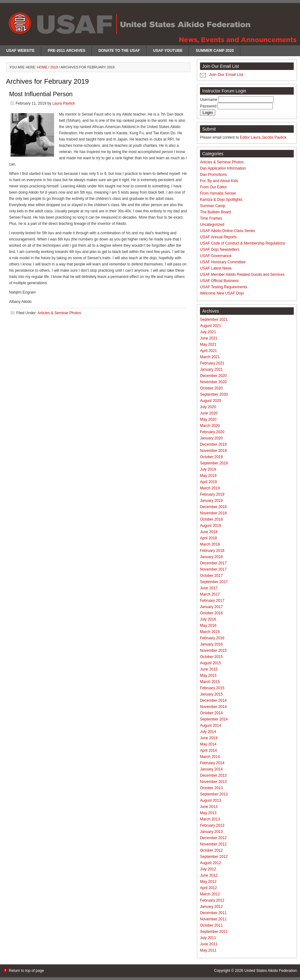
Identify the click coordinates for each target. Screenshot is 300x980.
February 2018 (212, 551)
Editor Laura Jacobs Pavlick (263, 137)
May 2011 (208, 950)
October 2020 (211, 388)
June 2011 (209, 944)
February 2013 (212, 825)
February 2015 (212, 688)
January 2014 (211, 769)
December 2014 (213, 700)
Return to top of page (26, 971)
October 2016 (211, 613)
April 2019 (208, 482)
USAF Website (20, 51)
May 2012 (208, 882)
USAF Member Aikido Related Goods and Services (242, 275)
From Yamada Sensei (218, 193)
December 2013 (213, 775)
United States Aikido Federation (271, 971)
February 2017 (212, 601)
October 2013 (211, 788)
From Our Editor (213, 187)
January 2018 (211, 557)
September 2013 (214, 794)
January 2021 (211, 369)
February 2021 (212, 363)
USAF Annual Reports (218, 237)
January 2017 (211, 607)
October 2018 (211, 519)
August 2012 (210, 863)
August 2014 (210, 725)
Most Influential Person (41, 94)
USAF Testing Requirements (224, 287)
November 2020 (213, 382)
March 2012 (210, 894)
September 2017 (214, 582)
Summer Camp (213, 206)
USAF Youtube (168, 51)
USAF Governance (216, 256)
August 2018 (210, 526)
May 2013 (208, 813)
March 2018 (210, 544)
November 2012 (213, 844)
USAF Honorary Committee (223, 262)
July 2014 (208, 732)
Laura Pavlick (63, 103)
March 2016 (210, 632)
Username (209, 100)
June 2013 (209, 807)
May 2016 (208, 626)
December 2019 (213, 444)
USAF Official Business (219, 281)
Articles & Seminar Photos (59, 313)
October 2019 (211, 457)
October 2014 (211, 713)
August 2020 (210, 401)
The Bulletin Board (215, 212)
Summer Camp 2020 (215, 51)
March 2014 (210, 757)
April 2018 (208, 538)
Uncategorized (212, 225)
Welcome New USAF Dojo (222, 293)
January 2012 (211, 907)
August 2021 (210, 326)
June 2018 (209, 532)
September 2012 (214, 857)
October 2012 (211, 850)
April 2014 (208, 750)
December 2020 (213, 376)
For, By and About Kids (219, 181)
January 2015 (211, 694)
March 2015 (210, 682)
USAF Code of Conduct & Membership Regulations (243, 243)
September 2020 (214, 394)
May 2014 (208, 744)
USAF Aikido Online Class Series (227, 231)
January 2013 (211, 832)
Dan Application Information (223, 168)
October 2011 (211, 925)
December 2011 (213, 913)
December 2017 (213, 563)
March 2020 (210, 426)
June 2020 (209, 413)
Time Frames (211, 218)
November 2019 (213, 451)
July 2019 (208, 469)
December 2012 (213, 838)
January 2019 (211, 501)
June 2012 (209, 875)
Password (209, 106)
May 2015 (208, 676)
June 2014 (209, 738)
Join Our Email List (226, 74)
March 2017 (210, 594)
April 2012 (208, 888)
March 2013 (210, 819)
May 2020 (208, 419)
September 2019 (214, 463)
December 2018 (213, 507)
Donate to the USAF (119, 51)
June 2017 (209, 588)
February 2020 (212, 432)
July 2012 (208, 869)
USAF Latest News (216, 268)
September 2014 (214, 719)
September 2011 (214, 932)
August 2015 (210, 663)
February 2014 (212, 763)
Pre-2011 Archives (67, 51)
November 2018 (213, 513)
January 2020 (211, 438)
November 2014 (213, 707)
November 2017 (213, 569)
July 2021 (208, 332)
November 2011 (213, 919)
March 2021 (210, 357)
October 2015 (211, 657)
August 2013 (210, 800)
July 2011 (208, 938)
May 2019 (208, 476)
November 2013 (213, 782)
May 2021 (208, 344)
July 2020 (208, 407)
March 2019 (210, 488)
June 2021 (209, 338)
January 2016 (211, 644)
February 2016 (212, 638)
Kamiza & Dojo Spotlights (221, 200)
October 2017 (211, 576)
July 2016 (208, 619)
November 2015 (213, 651)
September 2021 (214, 319)
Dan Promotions (213, 175)
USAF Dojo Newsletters (220, 250)
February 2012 (212, 900)
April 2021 (208, 351)
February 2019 (212, 494)
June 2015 (209, 669)
